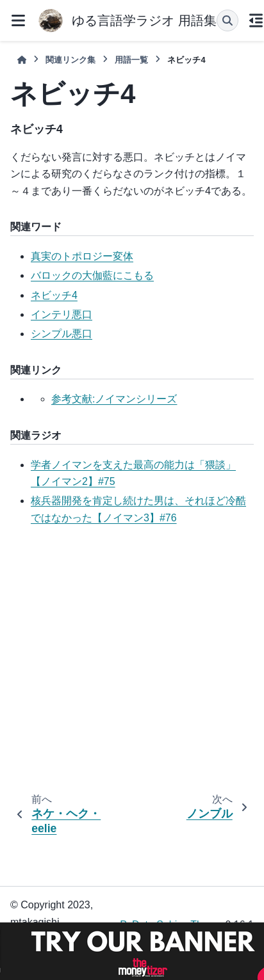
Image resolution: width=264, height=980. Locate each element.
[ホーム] (22, 60)
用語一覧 (131, 60)
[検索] (227, 20)
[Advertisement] (120, 662)
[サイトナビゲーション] (18, 20)
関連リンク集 (70, 60)
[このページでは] (256, 20)
